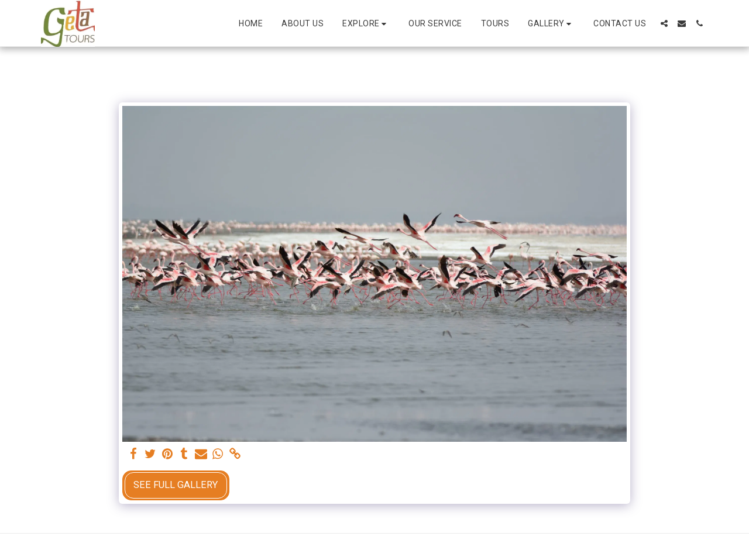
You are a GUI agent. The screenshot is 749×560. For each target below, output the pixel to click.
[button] (366, 24)
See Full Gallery (176, 485)
